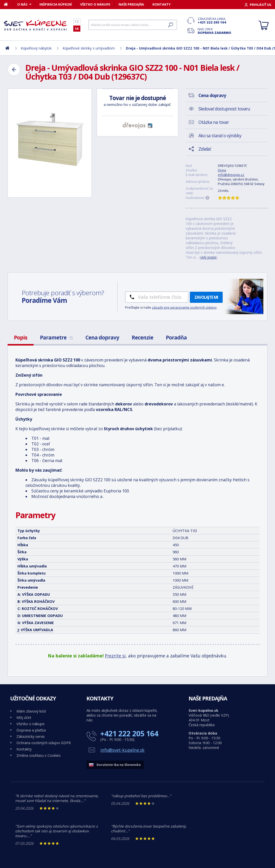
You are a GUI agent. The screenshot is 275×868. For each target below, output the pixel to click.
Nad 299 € (214, 31)
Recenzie (142, 337)
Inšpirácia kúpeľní (56, 4)
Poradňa (176, 337)
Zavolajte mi (206, 297)
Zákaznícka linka (214, 20)
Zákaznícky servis (31, 736)
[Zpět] (14, 70)
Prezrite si (115, 656)
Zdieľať (205, 149)
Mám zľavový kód (31, 711)
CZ (77, 21)
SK (77, 29)
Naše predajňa (131, 4)
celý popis (208, 257)
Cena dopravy (102, 337)
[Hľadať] (133, 25)
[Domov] (8, 4)
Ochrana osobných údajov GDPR (44, 743)
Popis (21, 337)
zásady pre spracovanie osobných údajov (184, 307)
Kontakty (162, 4)
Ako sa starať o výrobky (220, 135)
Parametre (56, 337)
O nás (22, 4)
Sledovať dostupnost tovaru (224, 109)
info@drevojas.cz (231, 175)
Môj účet (24, 717)
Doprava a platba (31, 730)
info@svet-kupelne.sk (122, 750)
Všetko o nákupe (95, 4)
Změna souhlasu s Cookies (39, 755)
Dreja (222, 170)
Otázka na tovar (214, 122)
